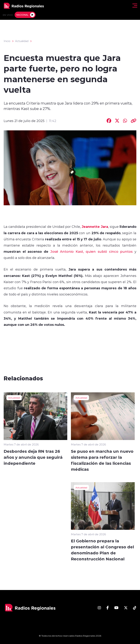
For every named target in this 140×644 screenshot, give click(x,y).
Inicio (7, 41)
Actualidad (22, 41)
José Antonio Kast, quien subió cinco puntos (90, 251)
